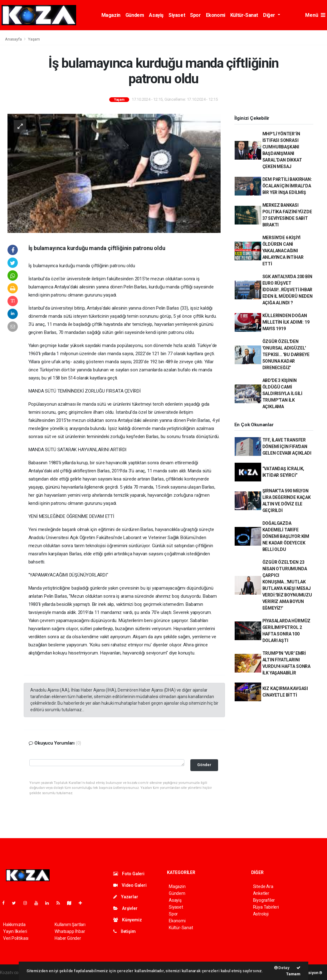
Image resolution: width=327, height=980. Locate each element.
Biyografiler (264, 900)
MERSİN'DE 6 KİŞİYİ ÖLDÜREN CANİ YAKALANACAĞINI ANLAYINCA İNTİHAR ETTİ (283, 251)
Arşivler (125, 908)
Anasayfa (14, 39)
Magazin (111, 15)
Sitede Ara (263, 886)
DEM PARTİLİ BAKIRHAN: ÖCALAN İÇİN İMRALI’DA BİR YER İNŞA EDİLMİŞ (287, 186)
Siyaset (177, 15)
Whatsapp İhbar (70, 931)
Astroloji (261, 914)
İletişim (124, 931)
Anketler (261, 893)
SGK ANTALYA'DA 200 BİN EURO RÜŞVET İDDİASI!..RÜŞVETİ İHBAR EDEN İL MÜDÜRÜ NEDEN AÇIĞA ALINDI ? (288, 290)
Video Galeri (130, 885)
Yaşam (34, 39)
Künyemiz (127, 920)
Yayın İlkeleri (15, 931)
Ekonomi (216, 15)
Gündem (135, 15)
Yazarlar (126, 897)
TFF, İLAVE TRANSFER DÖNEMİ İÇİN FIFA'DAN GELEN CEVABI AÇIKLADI (287, 447)
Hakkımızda (14, 924)
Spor (195, 15)
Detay (282, 968)
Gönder (204, 765)
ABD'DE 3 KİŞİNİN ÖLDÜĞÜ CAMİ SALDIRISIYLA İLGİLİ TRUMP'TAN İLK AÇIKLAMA (282, 393)
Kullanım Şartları (70, 924)
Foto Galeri (129, 874)
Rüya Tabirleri (266, 907)
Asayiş (156, 15)
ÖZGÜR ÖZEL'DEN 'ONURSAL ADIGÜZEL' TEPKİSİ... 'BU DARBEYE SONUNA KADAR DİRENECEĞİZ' (286, 355)
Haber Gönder (68, 938)
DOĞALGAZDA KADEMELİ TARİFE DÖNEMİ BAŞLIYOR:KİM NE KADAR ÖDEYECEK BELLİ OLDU (286, 536)
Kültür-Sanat (244, 15)
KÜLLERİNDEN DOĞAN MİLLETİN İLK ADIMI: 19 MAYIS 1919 (286, 322)
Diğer (270, 15)
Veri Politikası (16, 938)
